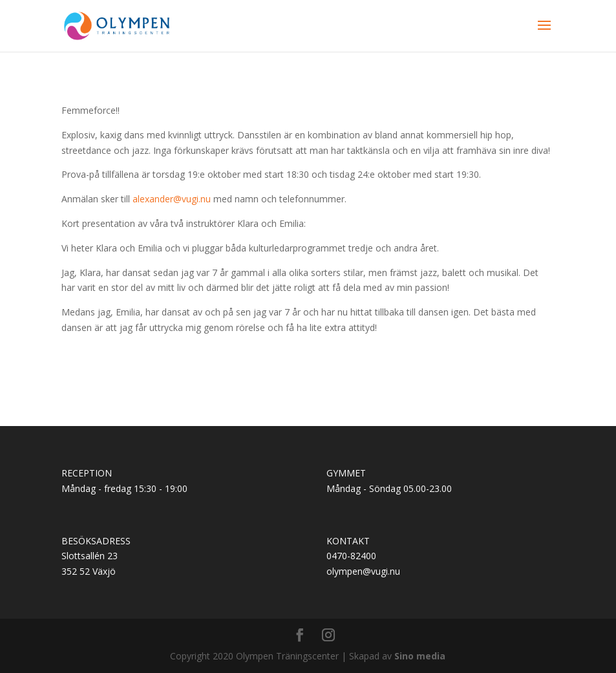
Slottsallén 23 (90, 556)
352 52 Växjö (89, 571)
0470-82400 (351, 556)
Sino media (420, 656)
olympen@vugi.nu (363, 571)
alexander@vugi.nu (172, 199)
